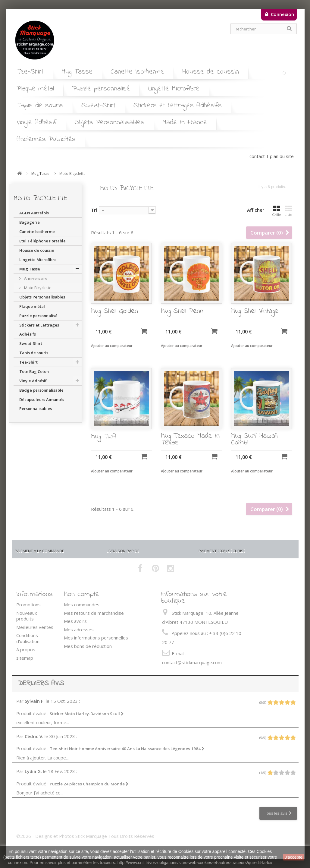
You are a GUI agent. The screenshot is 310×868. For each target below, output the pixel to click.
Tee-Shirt (30, 72)
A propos (26, 649)
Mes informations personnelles (96, 638)
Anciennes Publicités (46, 139)
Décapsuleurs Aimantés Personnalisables (42, 404)
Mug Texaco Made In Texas (190, 448)
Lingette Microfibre (174, 89)
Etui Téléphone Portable (42, 241)
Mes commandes (82, 604)
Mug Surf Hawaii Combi (254, 448)
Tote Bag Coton (34, 371)
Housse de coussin (211, 72)
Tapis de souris (40, 106)
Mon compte (81, 594)
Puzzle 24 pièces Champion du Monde (89, 784)
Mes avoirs (75, 621)
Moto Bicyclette (37, 288)
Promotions (28, 604)
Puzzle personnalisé (101, 89)
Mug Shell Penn (182, 320)
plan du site (282, 156)
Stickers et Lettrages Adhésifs (178, 106)
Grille (277, 211)
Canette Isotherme (137, 72)
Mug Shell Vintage (255, 320)
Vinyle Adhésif (36, 123)
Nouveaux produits (27, 616)
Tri (94, 210)
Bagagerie (30, 222)
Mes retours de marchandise (94, 613)
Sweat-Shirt (98, 106)
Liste (288, 211)
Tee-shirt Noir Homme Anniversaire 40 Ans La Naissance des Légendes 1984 (127, 749)
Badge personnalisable (41, 390)
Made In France (185, 123)
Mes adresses (79, 630)
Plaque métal (35, 89)
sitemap (25, 658)
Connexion (282, 14)
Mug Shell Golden (114, 320)
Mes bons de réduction (88, 646)
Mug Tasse (77, 72)
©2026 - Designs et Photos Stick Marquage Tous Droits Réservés (85, 836)
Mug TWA (104, 445)
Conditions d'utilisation (28, 638)
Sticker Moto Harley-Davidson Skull (87, 714)
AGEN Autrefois (34, 213)
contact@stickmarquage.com (192, 662)
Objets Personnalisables (109, 123)
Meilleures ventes (35, 627)
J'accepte (294, 857)
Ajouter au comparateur (112, 354)
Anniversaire (35, 278)
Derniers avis (41, 684)
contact (257, 156)
